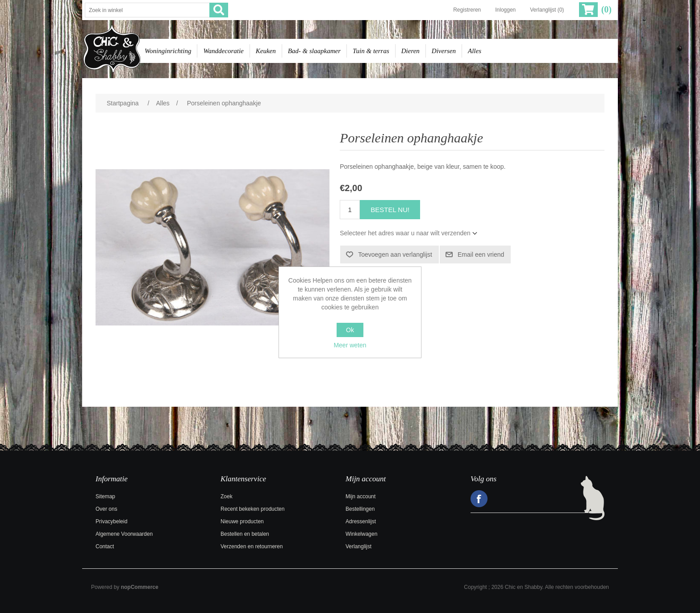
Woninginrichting (168, 51)
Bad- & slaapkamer (314, 51)
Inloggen (505, 10)
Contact (105, 546)
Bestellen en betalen (245, 534)
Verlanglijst (358, 546)
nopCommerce (140, 587)
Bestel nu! (390, 210)
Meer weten (350, 345)
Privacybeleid (111, 521)
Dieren (410, 51)
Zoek (227, 496)
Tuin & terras (371, 51)
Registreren (467, 10)
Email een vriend (481, 254)
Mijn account (360, 496)
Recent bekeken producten (252, 509)
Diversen (444, 51)
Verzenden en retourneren (252, 546)
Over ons (106, 509)
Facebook (479, 499)
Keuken (266, 51)
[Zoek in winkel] (147, 10)
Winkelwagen (361, 534)
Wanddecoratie (223, 51)
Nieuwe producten (242, 521)
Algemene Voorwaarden (124, 534)
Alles (475, 51)
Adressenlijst (361, 521)
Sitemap (105, 496)
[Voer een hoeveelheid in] (350, 210)
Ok (350, 330)
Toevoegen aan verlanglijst (395, 254)
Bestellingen (360, 509)
